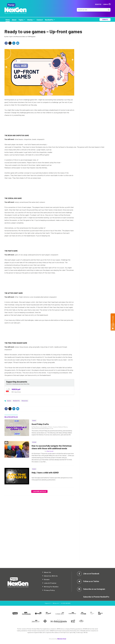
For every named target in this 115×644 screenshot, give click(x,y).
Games (9, 401)
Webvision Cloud (62, 639)
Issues (34, 420)
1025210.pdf (16, 389)
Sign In (106, 4)
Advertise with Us (51, 576)
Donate (47, 579)
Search (109, 10)
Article (34, 442)
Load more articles (39, 491)
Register (98, 4)
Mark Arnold (50, 451)
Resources (25, 401)
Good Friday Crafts (40, 424)
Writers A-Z (56, 603)
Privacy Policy (49, 590)
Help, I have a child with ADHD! (45, 473)
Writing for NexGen (51, 587)
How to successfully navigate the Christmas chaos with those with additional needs (52, 447)
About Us (48, 572)
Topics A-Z (48, 603)
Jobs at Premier (50, 583)
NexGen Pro (16, 401)
